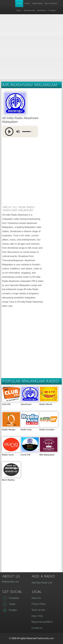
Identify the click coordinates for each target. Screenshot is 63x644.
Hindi (27, 4)
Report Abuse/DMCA (42, 622)
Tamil (19, 11)
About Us (36, 598)
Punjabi (52, 11)
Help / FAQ (37, 616)
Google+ (10, 610)
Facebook (10, 598)
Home (19, 4)
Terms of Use (38, 610)
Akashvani (37, 4)
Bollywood (51, 4)
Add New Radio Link (42, 583)
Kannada (42, 11)
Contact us (37, 628)
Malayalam (29, 11)
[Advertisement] (31, 47)
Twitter (9, 604)
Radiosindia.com (45, 638)
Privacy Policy (39, 604)
